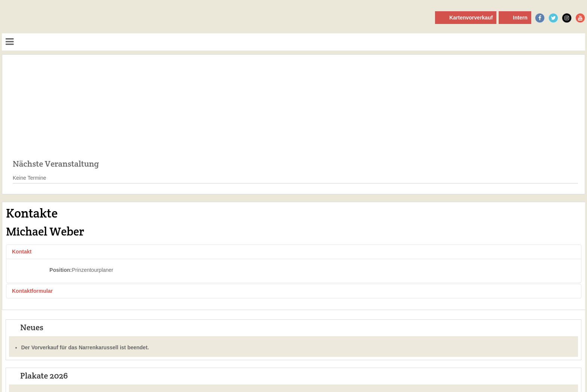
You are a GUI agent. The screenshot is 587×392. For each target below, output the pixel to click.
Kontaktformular (32, 291)
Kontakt (22, 252)
